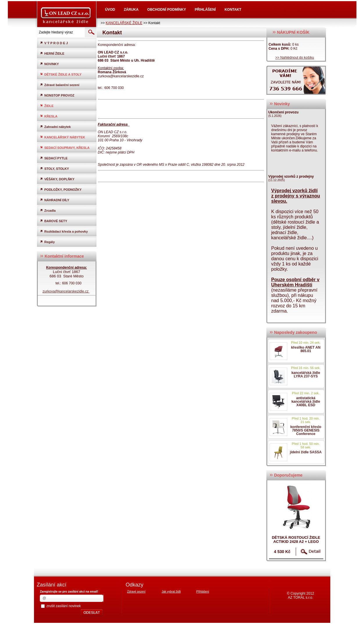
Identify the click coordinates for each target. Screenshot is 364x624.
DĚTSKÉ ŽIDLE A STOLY (61, 74)
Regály (47, 242)
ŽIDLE (47, 106)
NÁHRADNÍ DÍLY (55, 200)
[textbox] (60, 32)
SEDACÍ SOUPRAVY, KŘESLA (65, 148)
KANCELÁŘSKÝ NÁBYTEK (63, 137)
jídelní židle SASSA (306, 452)
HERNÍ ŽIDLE (52, 53)
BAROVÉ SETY (54, 221)
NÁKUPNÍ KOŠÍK (291, 32)
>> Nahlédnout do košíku (295, 58)
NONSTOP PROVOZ (57, 95)
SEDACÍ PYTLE (54, 158)
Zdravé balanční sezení (60, 85)
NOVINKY (49, 64)
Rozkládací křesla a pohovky (64, 231)
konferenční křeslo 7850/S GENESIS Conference (306, 430)
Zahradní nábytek (55, 127)
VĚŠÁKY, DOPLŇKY (57, 179)
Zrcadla (48, 210)
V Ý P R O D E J (54, 43)
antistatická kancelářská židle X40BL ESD (306, 402)
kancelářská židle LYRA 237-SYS (306, 375)
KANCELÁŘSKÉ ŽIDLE (124, 23)
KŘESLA (49, 116)
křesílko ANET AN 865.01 (306, 349)
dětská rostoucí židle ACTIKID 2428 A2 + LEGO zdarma (296, 542)
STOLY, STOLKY (54, 169)
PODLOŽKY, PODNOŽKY (61, 189)
